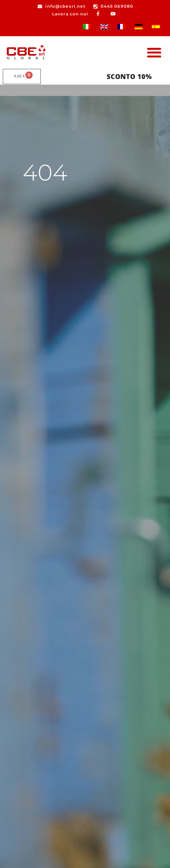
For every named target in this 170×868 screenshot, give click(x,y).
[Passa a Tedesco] (139, 26)
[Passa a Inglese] (104, 26)
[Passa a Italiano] (87, 26)
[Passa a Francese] (121, 26)
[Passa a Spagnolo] (156, 26)
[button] (154, 52)
